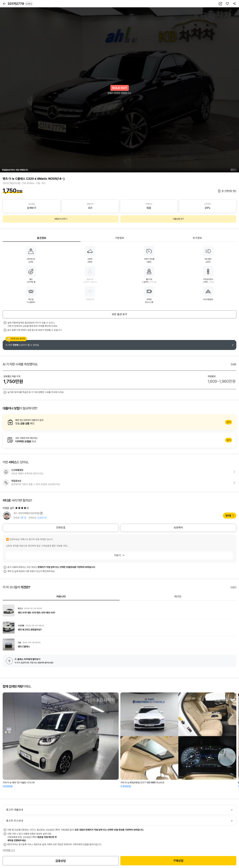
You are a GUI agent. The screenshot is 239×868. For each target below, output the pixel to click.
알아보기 (119, 422)
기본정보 (119, 238)
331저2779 (20, 4)
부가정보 (197, 238)
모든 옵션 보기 (119, 314)
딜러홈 (228, 516)
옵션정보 (42, 238)
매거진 (178, 597)
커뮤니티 (61, 597)
